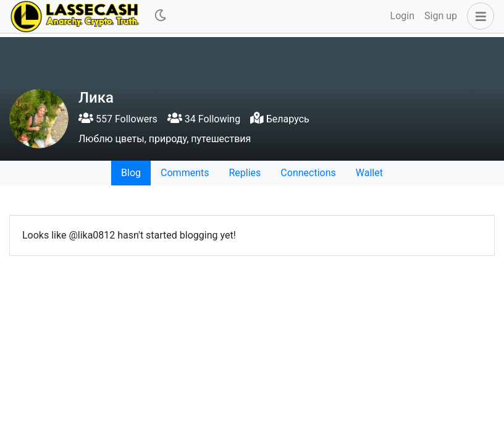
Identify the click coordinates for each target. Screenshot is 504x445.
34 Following (204, 119)
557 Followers (118, 119)
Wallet (369, 173)
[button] (478, 16)
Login (402, 16)
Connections (308, 173)
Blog (131, 173)
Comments (185, 173)
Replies (245, 173)
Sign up (441, 16)
